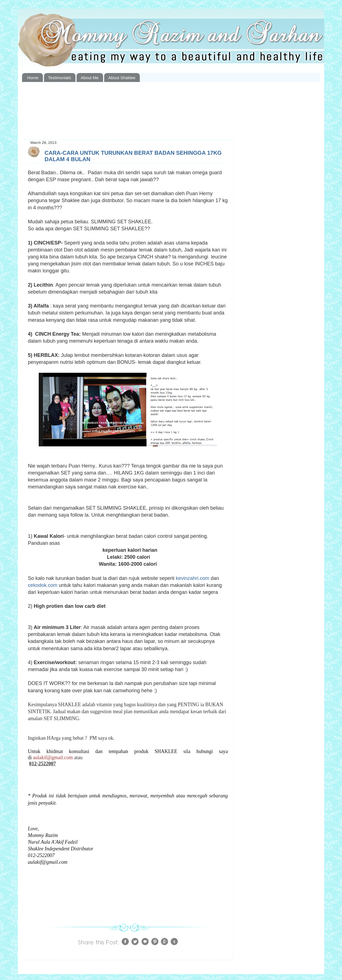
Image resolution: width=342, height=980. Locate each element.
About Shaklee (122, 78)
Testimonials (60, 78)
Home (33, 78)
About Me (90, 78)
